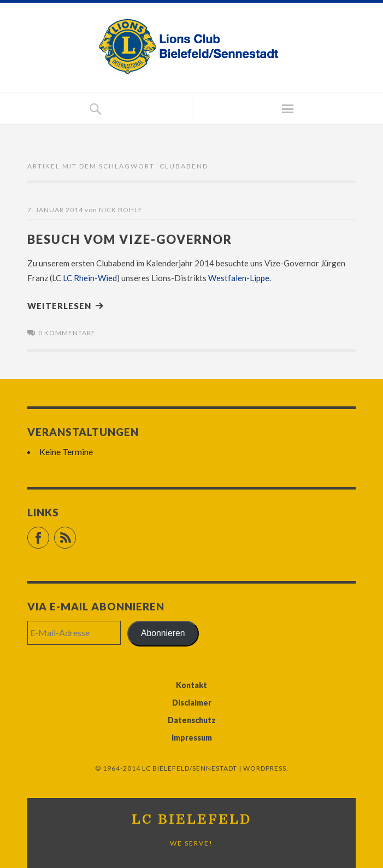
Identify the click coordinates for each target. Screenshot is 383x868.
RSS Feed (76, 533)
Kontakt (191, 685)
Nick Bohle (121, 210)
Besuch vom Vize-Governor (130, 239)
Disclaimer (192, 703)
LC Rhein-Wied (90, 278)
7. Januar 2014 (55, 210)
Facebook (49, 533)
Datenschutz (192, 720)
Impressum (192, 738)
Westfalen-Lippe (239, 278)
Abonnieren (163, 633)
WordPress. (266, 768)
